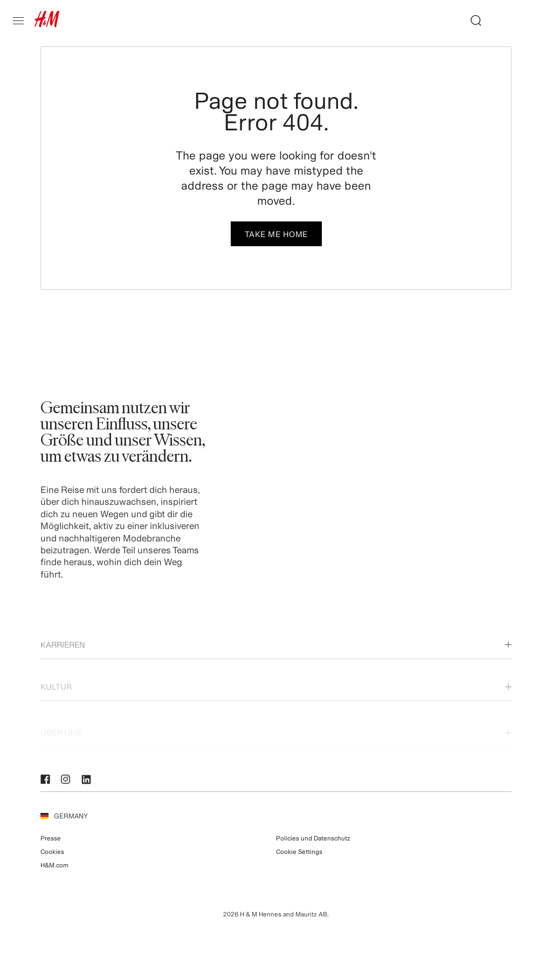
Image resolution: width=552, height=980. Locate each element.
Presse (51, 847)
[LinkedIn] (88, 783)
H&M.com (54, 875)
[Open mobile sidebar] (23, 20)
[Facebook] (47, 783)
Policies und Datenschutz (313, 847)
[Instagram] (67, 783)
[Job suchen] (472, 20)
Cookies (52, 861)
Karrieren (276, 655)
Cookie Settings (299, 861)
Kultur (276, 701)
